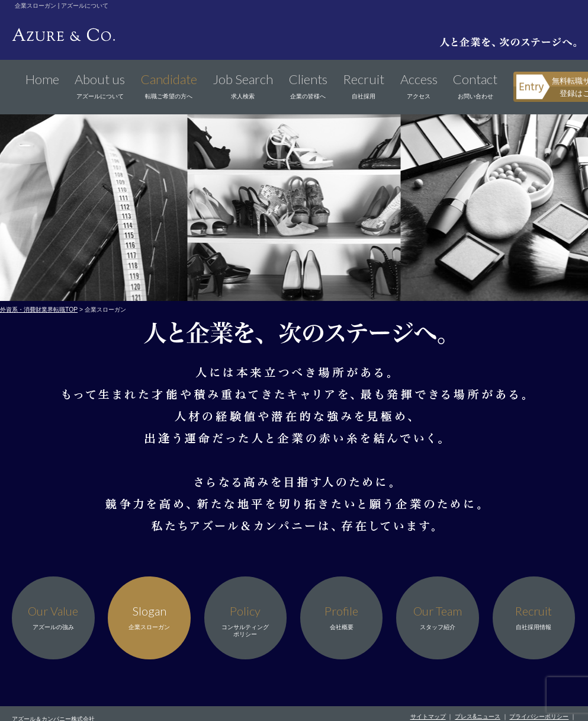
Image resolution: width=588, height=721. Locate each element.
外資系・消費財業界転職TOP (39, 310)
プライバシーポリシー (539, 717)
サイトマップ (428, 717)
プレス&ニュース (478, 717)
